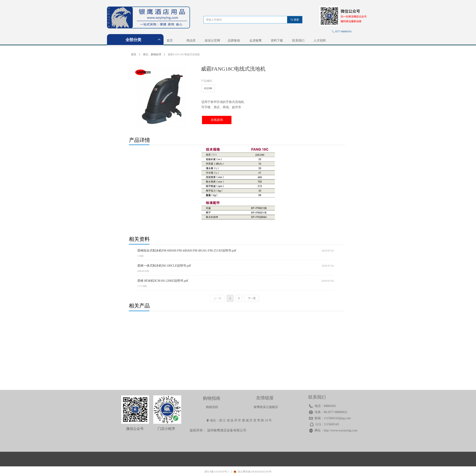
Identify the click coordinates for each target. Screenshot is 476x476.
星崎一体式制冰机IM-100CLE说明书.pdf (164, 266)
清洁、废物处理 (152, 54)
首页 (134, 54)
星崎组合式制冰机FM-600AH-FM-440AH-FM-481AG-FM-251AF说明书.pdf (187, 251)
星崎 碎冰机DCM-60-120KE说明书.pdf (163, 281)
